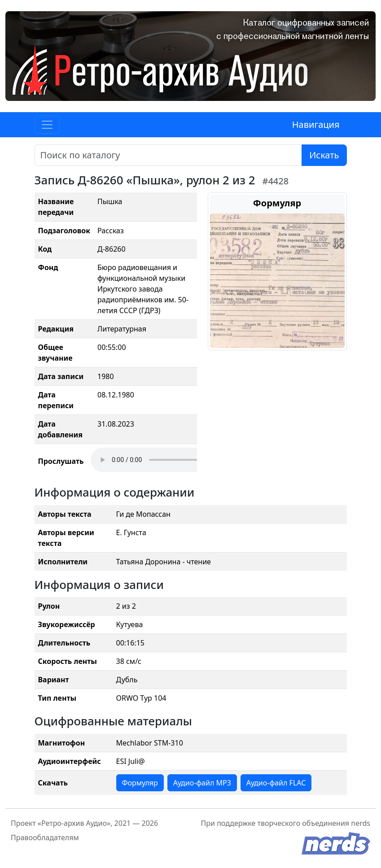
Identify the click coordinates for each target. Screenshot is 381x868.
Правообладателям (45, 837)
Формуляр (140, 783)
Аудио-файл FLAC (276, 783)
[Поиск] (169, 155)
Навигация (316, 124)
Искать (324, 155)
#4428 (276, 181)
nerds (361, 823)
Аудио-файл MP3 (202, 783)
